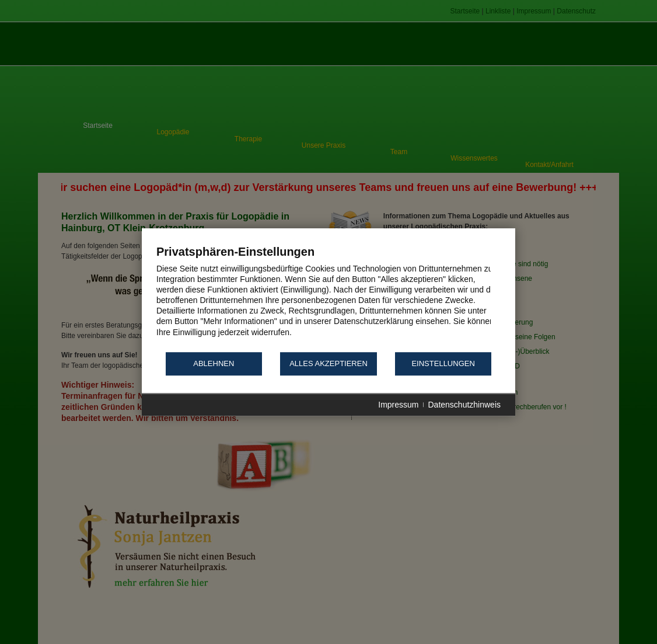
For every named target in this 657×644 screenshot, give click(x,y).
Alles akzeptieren (328, 364)
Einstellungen (443, 364)
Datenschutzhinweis (464, 405)
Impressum (398, 405)
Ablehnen (214, 364)
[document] (328, 297)
